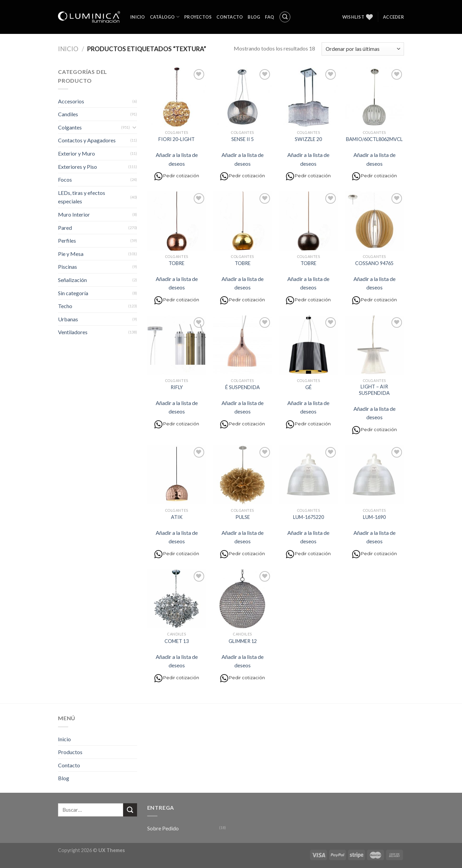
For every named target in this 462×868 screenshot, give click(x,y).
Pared (65, 228)
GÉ (309, 387)
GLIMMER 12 (243, 641)
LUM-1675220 (309, 517)
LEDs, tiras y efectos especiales (82, 197)
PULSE (243, 517)
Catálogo (165, 17)
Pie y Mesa (71, 254)
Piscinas (68, 267)
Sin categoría (73, 293)
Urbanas (68, 319)
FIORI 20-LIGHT (177, 139)
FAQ (269, 17)
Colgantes (70, 127)
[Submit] (130, 810)
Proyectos (198, 17)
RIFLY (177, 387)
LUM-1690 (374, 517)
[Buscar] (285, 17)
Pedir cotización (177, 176)
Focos (65, 179)
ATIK (177, 517)
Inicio (138, 17)
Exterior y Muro (76, 153)
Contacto (230, 17)
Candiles (68, 114)
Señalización (72, 280)
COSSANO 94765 (374, 263)
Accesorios (71, 101)
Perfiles (67, 240)
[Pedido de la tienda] (363, 49)
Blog (254, 17)
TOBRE (177, 263)
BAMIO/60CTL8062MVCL (374, 139)
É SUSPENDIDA (243, 387)
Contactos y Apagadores (87, 140)
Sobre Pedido (163, 828)
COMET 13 (177, 641)
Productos (70, 752)
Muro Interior (74, 214)
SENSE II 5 (243, 139)
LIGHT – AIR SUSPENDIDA (374, 390)
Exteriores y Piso (78, 167)
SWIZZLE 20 (308, 139)
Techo (65, 306)
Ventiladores (73, 332)
